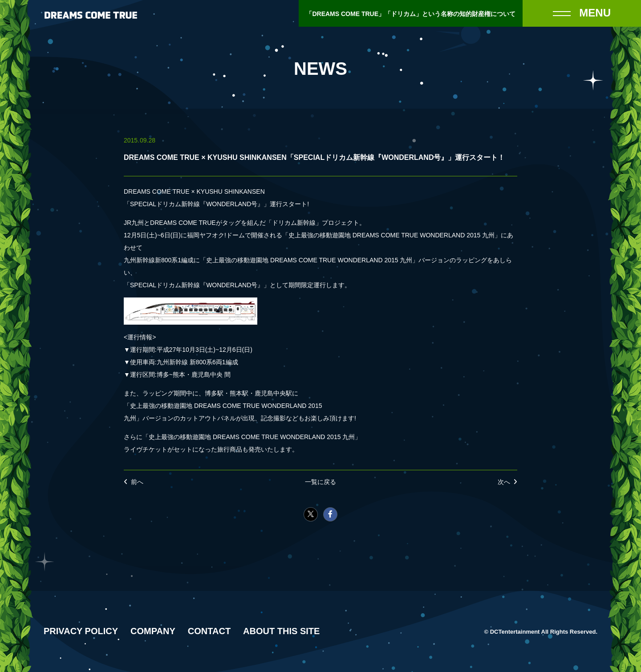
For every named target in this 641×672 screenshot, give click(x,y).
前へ (137, 482)
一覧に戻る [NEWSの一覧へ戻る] (320, 482)
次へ (504, 482)
